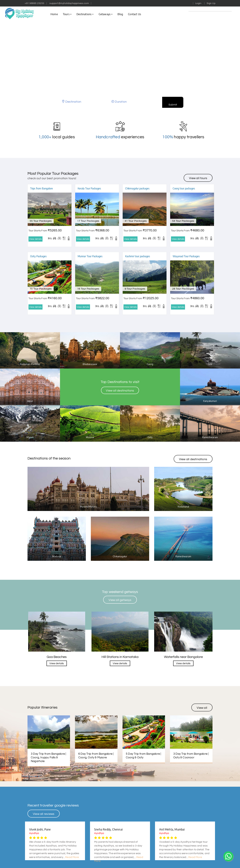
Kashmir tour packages (138, 256)
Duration (121, 102)
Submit (173, 105)
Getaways (106, 14)
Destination (73, 102)
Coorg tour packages (184, 188)
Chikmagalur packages (137, 188)
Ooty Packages (38, 256)
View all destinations (120, 393)
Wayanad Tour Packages (186, 256)
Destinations (85, 14)
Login (198, 3)
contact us (134, 14)
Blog (120, 14)
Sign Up (211, 3)
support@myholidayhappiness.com (69, 3)
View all (202, 725)
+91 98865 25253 (34, 3)
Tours (67, 14)
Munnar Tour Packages (90, 256)
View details (35, 239)
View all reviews (44, 831)
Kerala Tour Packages (89, 188)
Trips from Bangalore (41, 188)
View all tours (198, 178)
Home (54, 14)
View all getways (120, 617)
